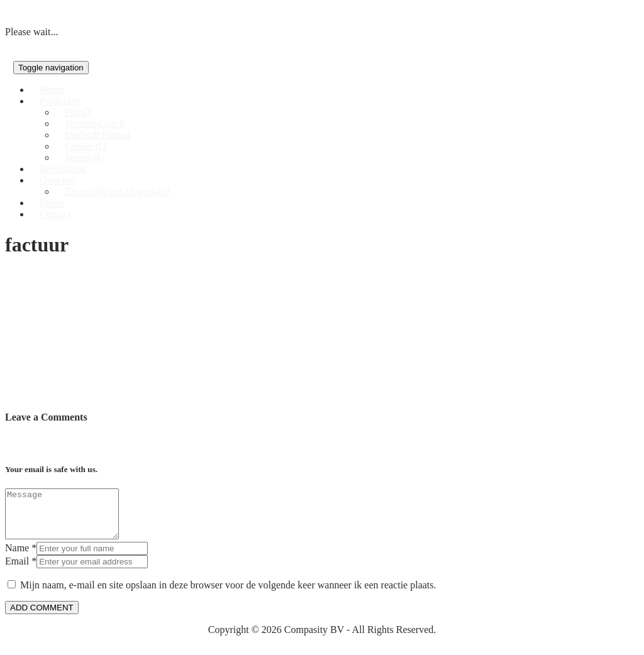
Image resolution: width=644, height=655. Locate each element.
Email (17, 570)
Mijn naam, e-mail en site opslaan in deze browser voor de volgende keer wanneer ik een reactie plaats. (228, 594)
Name (17, 557)
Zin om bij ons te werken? (118, 191)
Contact (55, 214)
